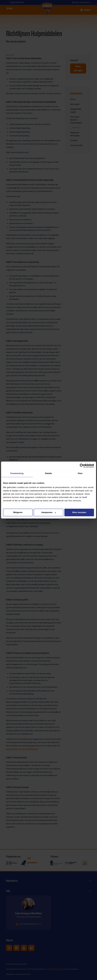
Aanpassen (49, 512)
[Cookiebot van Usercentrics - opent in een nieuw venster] (83, 466)
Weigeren (18, 512)
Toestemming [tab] (17, 473)
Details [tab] (49, 473)
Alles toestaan (79, 512)
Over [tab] (80, 473)
